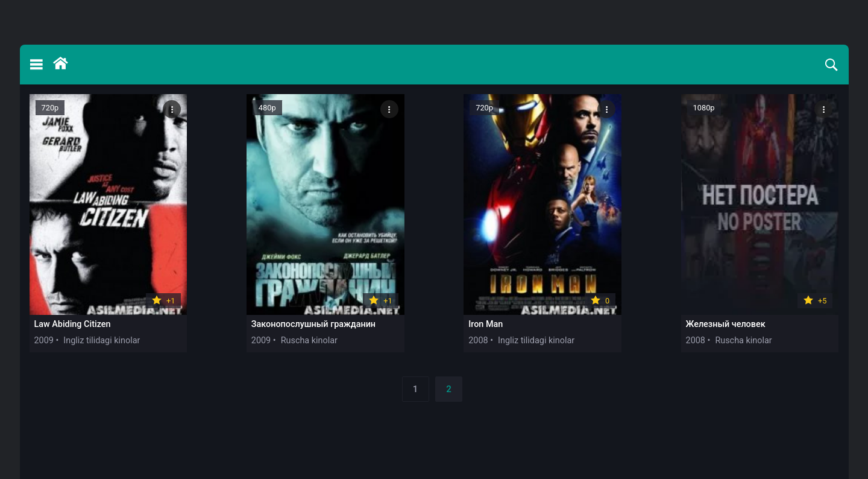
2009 (44, 341)
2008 (478, 341)
